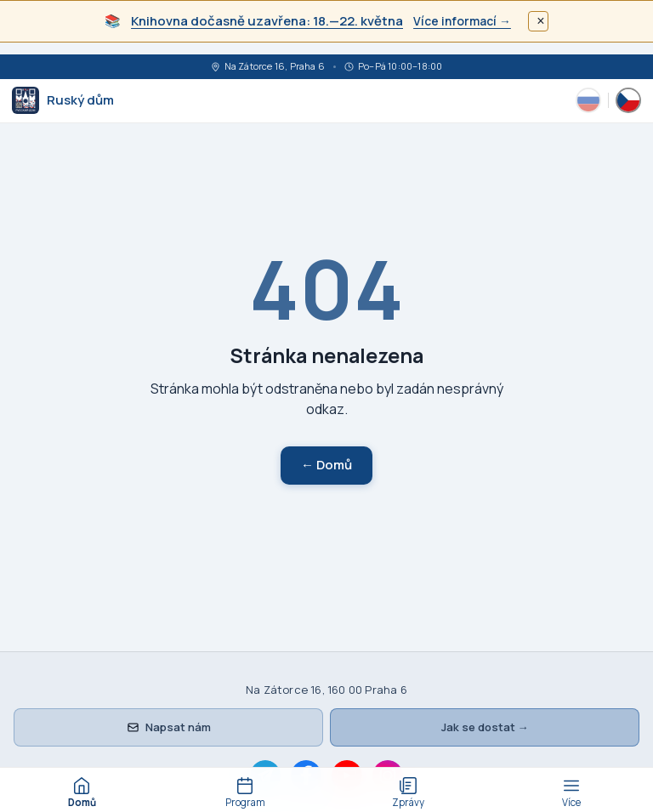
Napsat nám (169, 727)
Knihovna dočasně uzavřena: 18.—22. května (267, 21)
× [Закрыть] (540, 21)
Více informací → (462, 21)
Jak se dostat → (485, 727)
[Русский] (588, 100)
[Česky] (628, 100)
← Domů (326, 465)
